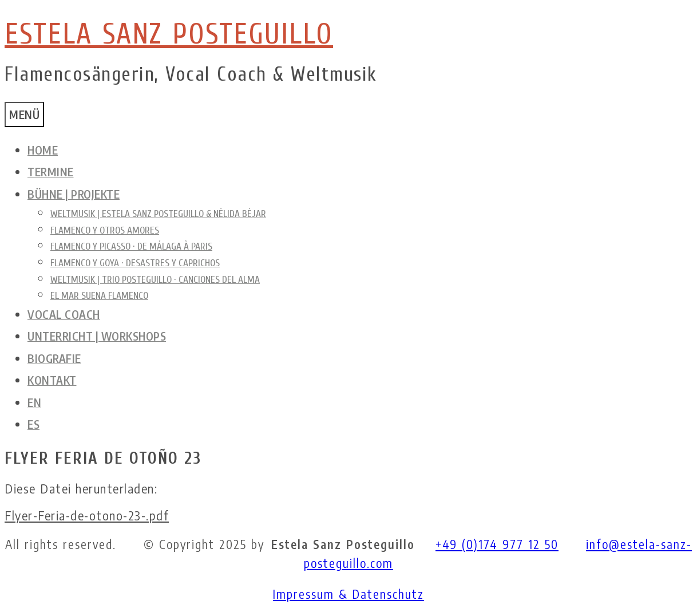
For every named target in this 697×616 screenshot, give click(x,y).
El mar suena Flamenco (99, 296)
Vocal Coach (64, 314)
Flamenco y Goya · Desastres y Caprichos (135, 263)
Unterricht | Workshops (97, 336)
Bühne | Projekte (74, 194)
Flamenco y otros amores (105, 230)
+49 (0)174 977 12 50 (497, 544)
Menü (24, 114)
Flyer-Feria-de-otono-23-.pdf (87, 516)
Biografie (54, 358)
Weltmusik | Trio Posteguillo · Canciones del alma (155, 280)
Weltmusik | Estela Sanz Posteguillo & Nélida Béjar (158, 214)
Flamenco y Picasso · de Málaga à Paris (131, 246)
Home (43, 150)
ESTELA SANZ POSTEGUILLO (169, 34)
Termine (51, 172)
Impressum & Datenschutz (348, 594)
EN (34, 402)
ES (33, 424)
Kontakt (52, 380)
